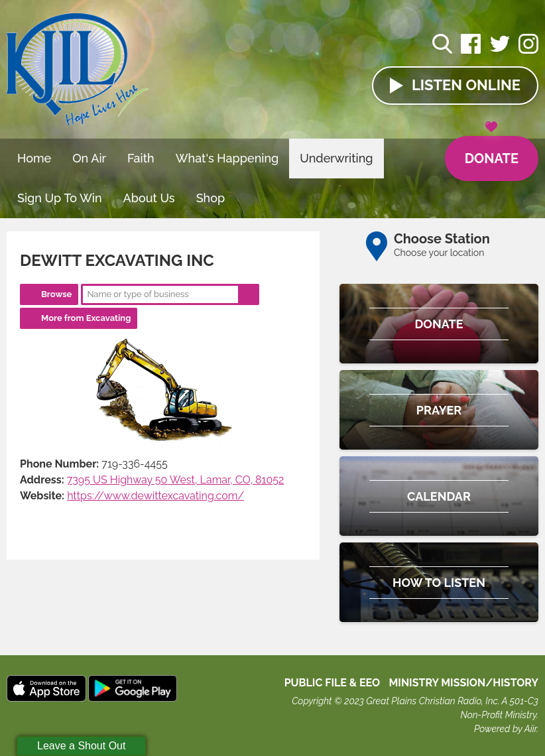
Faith (141, 158)
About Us (149, 198)
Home (34, 158)
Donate (492, 151)
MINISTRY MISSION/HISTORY (463, 683)
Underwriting (336, 158)
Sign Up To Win (60, 198)
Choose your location (439, 253)
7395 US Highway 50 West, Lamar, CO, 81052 (176, 480)
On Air (89, 158)
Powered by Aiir (505, 729)
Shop (211, 198)
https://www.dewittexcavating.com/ (155, 496)
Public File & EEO (333, 683)
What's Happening (227, 158)
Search (249, 294)
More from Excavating (86, 318)
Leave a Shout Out (81, 746)
